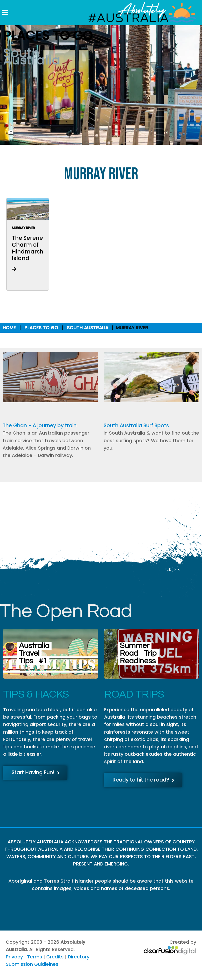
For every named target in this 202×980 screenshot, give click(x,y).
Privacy (14, 957)
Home (9, 328)
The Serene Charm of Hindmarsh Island (28, 248)
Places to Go (41, 328)
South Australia (88, 328)
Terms (35, 957)
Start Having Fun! (36, 772)
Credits (55, 957)
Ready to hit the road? (143, 780)
